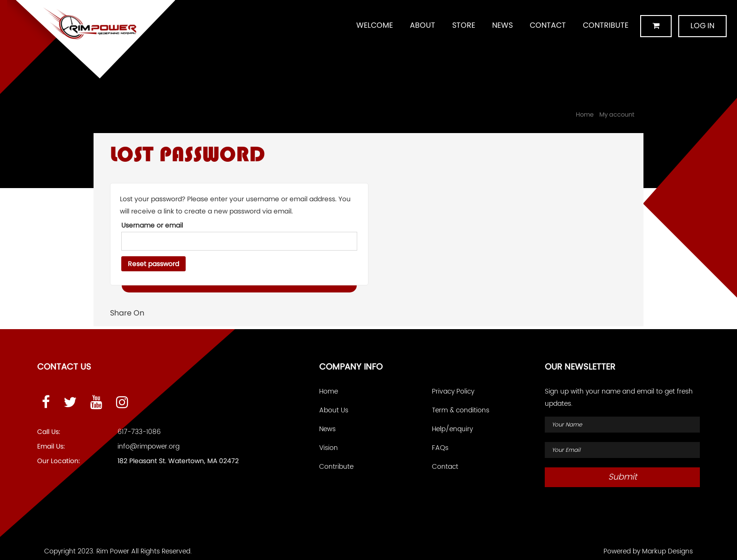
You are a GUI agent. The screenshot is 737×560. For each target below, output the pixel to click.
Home (585, 114)
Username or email (152, 225)
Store (464, 25)
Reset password (153, 264)
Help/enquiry (452, 429)
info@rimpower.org (149, 446)
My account (617, 114)
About (423, 25)
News (502, 25)
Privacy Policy (453, 391)
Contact (548, 25)
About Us (334, 410)
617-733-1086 (139, 432)
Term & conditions (461, 410)
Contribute (606, 25)
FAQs (440, 448)
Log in (702, 26)
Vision (329, 448)
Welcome (375, 25)
